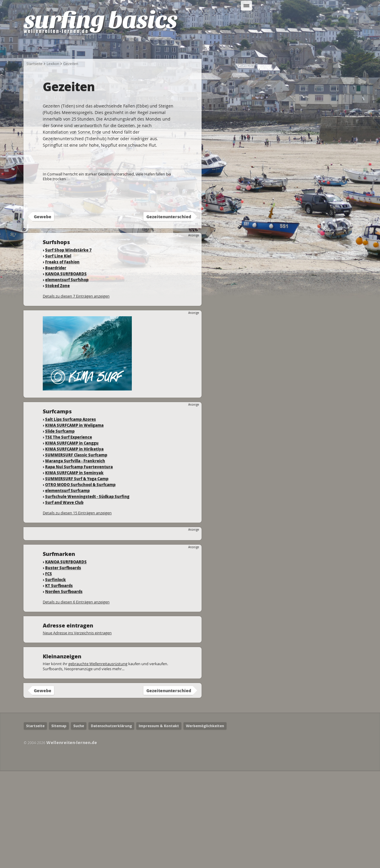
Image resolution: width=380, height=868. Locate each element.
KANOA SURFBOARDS (66, 371)
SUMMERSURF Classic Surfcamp (76, 552)
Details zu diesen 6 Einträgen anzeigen (76, 699)
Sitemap (59, 823)
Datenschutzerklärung (111, 823)
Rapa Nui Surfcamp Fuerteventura (79, 564)
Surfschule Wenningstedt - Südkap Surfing (87, 594)
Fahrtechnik (182, 48)
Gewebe (43, 314)
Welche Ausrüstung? (134, 48)
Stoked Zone (57, 383)
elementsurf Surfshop (67, 377)
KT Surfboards (59, 683)
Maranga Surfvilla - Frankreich (75, 558)
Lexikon (309, 48)
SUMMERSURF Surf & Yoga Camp (77, 576)
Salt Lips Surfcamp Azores (71, 517)
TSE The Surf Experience (69, 534)
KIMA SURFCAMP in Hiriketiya (74, 546)
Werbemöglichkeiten (205, 823)
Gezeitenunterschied (169, 314)
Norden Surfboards (64, 689)
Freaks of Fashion (62, 359)
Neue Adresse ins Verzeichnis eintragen (77, 730)
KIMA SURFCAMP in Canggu (72, 540)
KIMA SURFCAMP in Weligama (74, 522)
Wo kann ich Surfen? (230, 48)
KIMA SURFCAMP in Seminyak (74, 570)
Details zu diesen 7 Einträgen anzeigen (76, 393)
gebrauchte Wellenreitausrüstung (98, 761)
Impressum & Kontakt (159, 823)
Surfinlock (56, 677)
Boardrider (56, 365)
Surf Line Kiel (58, 353)
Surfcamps (276, 48)
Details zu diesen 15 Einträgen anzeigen (77, 610)
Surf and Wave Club (64, 600)
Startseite (39, 48)
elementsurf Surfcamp (67, 588)
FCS (49, 671)
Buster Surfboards (63, 665)
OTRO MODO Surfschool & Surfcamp (80, 582)
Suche (79, 823)
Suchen (308, 22)
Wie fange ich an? (81, 48)
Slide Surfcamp (60, 528)
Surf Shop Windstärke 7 (68, 347)
